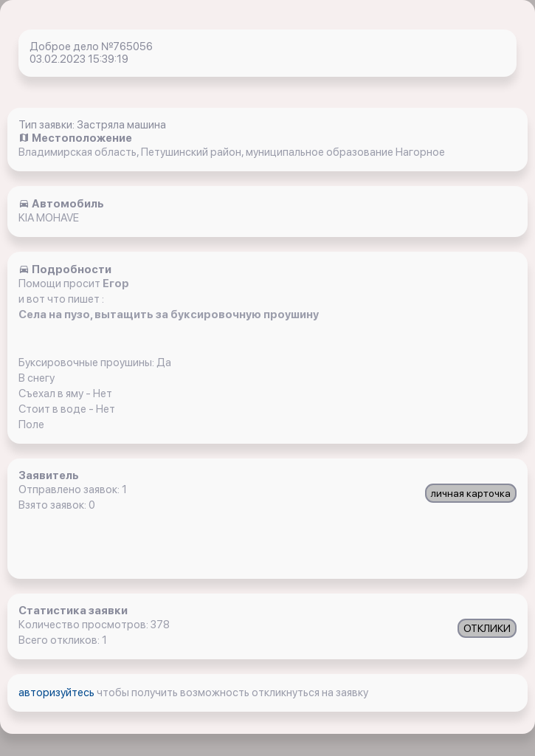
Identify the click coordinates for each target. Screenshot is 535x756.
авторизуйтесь (58, 693)
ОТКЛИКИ (487, 628)
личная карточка (471, 493)
